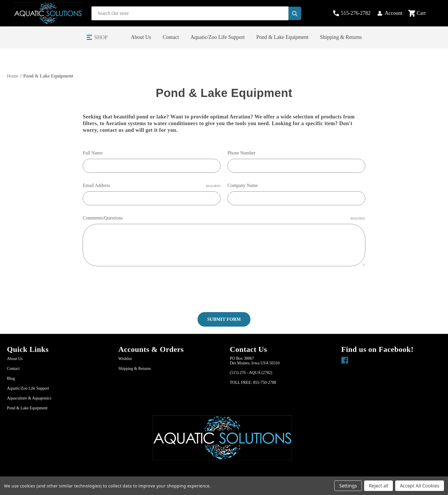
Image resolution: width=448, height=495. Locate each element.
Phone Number (241, 153)
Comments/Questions (224, 218)
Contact (171, 37)
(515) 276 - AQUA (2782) (251, 372)
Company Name (243, 185)
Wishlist (125, 358)
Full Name (93, 153)
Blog (11, 378)
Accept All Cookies (420, 486)
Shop (101, 37)
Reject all (379, 486)
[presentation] (127, 287)
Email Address (152, 186)
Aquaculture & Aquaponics (29, 398)
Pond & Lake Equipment (282, 37)
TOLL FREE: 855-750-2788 (253, 382)
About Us (141, 37)
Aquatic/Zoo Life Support (218, 37)
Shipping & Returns (341, 37)
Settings (348, 486)
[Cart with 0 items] (422, 13)
